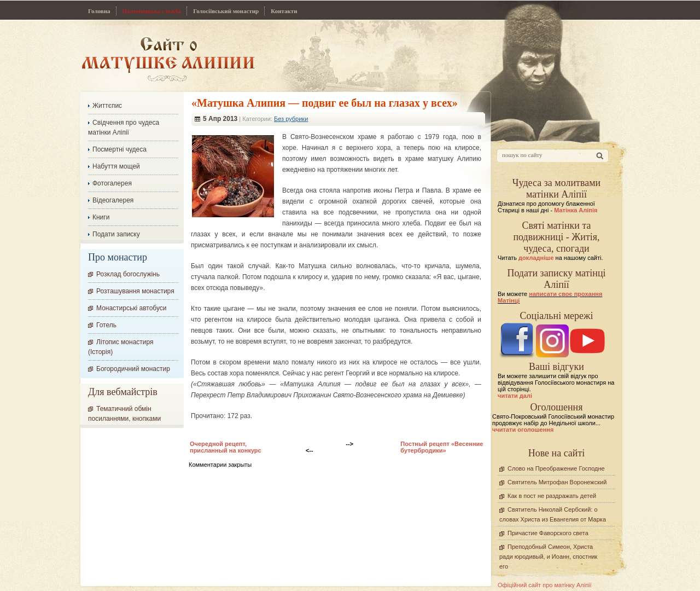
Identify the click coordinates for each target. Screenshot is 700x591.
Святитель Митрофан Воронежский (557, 482)
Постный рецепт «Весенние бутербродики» (442, 447)
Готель (106, 325)
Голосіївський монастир (226, 11)
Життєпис (107, 106)
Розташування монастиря (135, 291)
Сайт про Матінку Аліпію (168, 59)
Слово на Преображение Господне (556, 468)
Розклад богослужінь (128, 274)
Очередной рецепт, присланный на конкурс (226, 447)
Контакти (284, 11)
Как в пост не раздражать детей (552, 496)
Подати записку (116, 234)
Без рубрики (291, 119)
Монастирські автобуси (131, 308)
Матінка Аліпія (576, 210)
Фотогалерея (112, 183)
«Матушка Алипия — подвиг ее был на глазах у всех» (325, 103)
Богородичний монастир (133, 369)
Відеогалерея (113, 200)
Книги (101, 217)
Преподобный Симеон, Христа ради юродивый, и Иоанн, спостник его (548, 557)
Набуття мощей (116, 166)
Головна (99, 11)
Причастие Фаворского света (548, 533)
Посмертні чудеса (119, 149)
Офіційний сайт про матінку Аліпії (545, 585)
